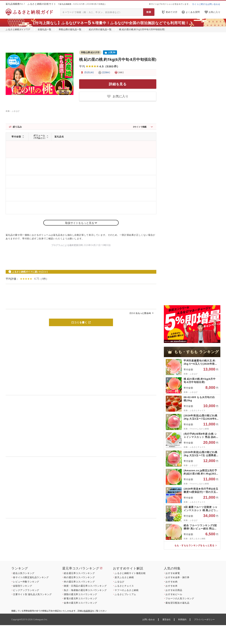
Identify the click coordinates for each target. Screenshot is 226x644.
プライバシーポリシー (204, 619)
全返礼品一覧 (44, 29)
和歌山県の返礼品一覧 (70, 29)
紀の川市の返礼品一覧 (100, 29)
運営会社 (166, 619)
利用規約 (182, 619)
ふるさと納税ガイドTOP (18, 29)
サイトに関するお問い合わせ (206, 4)
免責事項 (88, 611)
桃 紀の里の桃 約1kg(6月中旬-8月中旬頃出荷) (118, 59)
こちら (105, 544)
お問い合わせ (149, 619)
